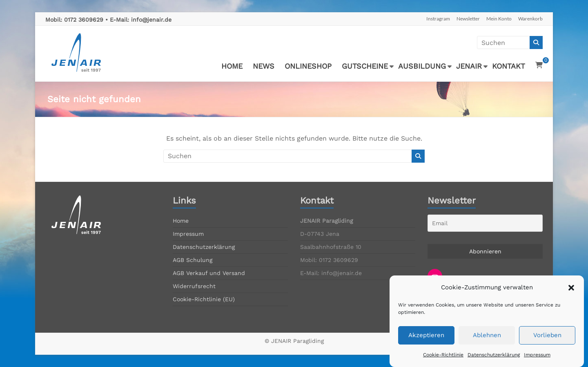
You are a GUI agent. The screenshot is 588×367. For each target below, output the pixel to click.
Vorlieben (547, 342)
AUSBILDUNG (422, 66)
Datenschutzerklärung (494, 361)
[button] (571, 294)
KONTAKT (509, 66)
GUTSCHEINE (365, 66)
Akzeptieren (426, 342)
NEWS (264, 66)
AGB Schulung (193, 260)
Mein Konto (499, 19)
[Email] (485, 223)
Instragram (438, 19)
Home (181, 221)
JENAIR (469, 66)
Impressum (537, 361)
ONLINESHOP (308, 66)
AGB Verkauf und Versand (209, 273)
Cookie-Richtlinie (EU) (204, 299)
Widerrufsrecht (194, 286)
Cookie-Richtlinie (443, 361)
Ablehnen (487, 342)
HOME (232, 66)
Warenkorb (530, 19)
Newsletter (468, 19)
